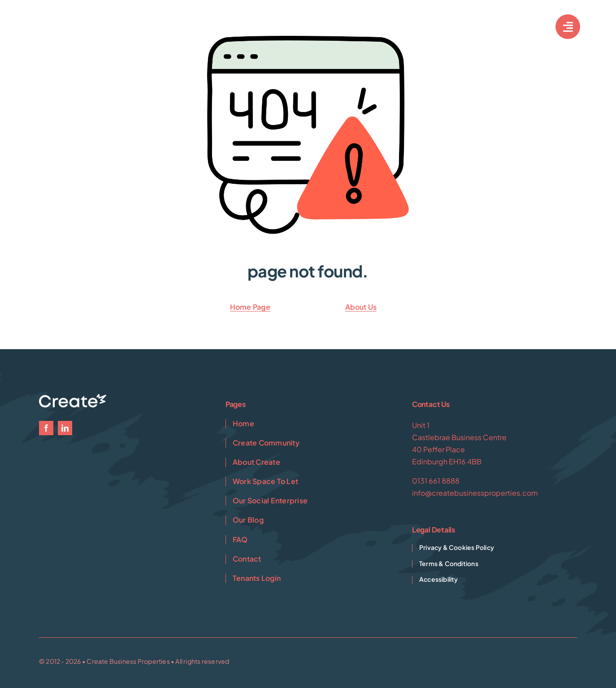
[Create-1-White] (76, 22)
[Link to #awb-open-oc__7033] (568, 27)
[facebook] (46, 428)
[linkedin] (65, 428)
